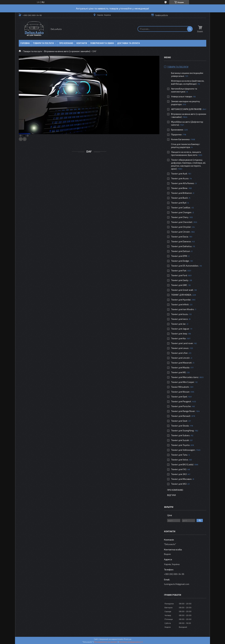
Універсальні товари (182, 96)
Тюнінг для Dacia (180, 237)
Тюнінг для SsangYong (182, 430)
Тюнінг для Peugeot (181, 401)
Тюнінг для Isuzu (180, 314)
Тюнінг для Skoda (180, 426)
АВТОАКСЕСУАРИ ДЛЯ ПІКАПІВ (186, 109)
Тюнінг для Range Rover (183, 411)
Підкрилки (176, 134)
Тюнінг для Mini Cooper (183, 382)
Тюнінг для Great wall (182, 290)
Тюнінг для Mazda (180, 367)
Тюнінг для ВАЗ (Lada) (182, 464)
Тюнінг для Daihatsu (181, 246)
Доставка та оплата (129, 43)
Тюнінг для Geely (180, 280)
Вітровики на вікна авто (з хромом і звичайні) (67, 51)
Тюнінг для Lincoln (180, 358)
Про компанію (175, 490)
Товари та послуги (43, 43)
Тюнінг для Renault (181, 416)
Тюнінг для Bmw (179, 188)
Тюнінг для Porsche (181, 406)
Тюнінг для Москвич (181, 479)
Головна (25, 43)
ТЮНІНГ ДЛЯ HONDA (181, 295)
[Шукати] (190, 29)
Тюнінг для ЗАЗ (179, 474)
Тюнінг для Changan (181, 212)
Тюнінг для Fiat (179, 270)
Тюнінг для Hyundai (181, 300)
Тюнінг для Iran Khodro (182, 309)
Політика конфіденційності (131, 642)
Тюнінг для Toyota (180, 445)
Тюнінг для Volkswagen (183, 450)
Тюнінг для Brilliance (181, 193)
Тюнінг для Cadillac (181, 207)
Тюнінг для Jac (178, 324)
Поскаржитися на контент (106, 642)
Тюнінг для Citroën (180, 232)
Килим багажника (180, 139)
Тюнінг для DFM (179, 256)
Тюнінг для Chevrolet (182, 222)
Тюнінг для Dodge (180, 261)
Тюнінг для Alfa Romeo (183, 183)
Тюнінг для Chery (180, 217)
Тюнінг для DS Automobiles (185, 266)
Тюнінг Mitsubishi (180, 387)
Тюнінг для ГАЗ (179, 469)
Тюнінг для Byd (179, 203)
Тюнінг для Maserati (181, 363)
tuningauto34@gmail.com (177, 584)
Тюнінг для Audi (179, 174)
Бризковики (177, 130)
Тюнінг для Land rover (182, 343)
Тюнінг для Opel (179, 397)
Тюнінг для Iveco (179, 319)
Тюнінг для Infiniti (180, 304)
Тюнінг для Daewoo (181, 241)
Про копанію (66, 43)
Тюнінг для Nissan (180, 392)
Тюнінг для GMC (179, 285)
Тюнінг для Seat (179, 421)
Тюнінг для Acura (180, 178)
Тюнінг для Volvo (180, 460)
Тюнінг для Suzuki (180, 440)
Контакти (82, 43)
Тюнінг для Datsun (181, 251)
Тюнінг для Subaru (180, 435)
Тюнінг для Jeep (179, 333)
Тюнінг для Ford (179, 275)
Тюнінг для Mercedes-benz (185, 377)
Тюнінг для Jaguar (180, 329)
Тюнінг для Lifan (179, 353)
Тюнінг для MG (179, 372)
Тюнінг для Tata (179, 455)
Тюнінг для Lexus (180, 348)
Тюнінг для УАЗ (179, 484)
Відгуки (171, 495)
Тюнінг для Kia (178, 338)
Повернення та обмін (102, 43)
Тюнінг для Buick (179, 198)
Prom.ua (128, 639)
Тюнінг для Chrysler (181, 227)
